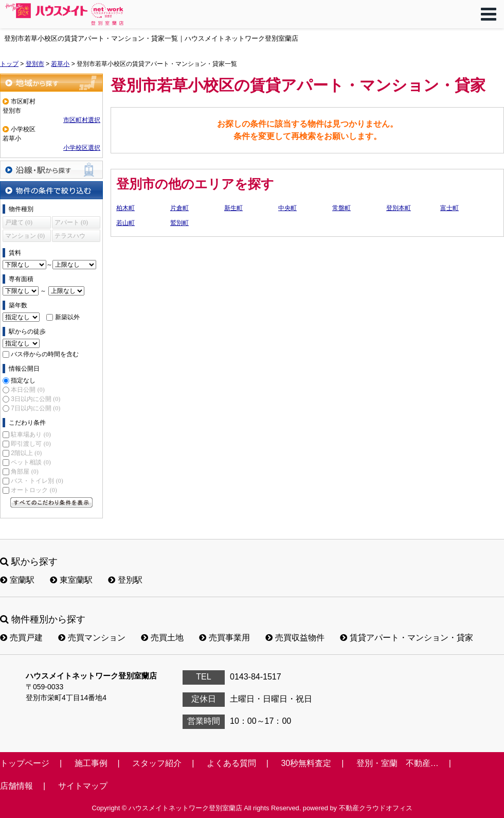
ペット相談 (31, 462)
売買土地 (162, 638)
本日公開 (28, 390)
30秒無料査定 (306, 763)
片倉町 (179, 208)
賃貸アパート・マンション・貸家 (407, 638)
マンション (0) (25, 236)
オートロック (34, 490)
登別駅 (125, 580)
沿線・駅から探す (51, 170)
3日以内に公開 (35, 399)
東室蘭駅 (71, 580)
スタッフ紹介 (157, 763)
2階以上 (26, 453)
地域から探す (51, 83)
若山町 (125, 223)
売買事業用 (224, 638)
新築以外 (67, 317)
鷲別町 (179, 223)
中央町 (287, 208)
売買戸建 (21, 638)
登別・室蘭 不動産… (398, 763)
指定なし (23, 380)
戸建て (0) (19, 222)
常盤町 (341, 208)
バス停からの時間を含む (45, 354)
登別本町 (399, 208)
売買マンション (92, 638)
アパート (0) (71, 222)
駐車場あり (31, 434)
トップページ (25, 763)
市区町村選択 (82, 120)
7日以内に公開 (35, 408)
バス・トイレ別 (37, 481)
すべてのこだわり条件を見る (51, 502)
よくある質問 (231, 763)
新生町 (233, 208)
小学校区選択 (82, 148)
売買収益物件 (295, 638)
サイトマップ (83, 786)
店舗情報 (16, 786)
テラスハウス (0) (70, 237)
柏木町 (125, 208)
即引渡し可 (31, 444)
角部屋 (24, 472)
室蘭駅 (17, 580)
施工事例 (91, 763)
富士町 (449, 208)
